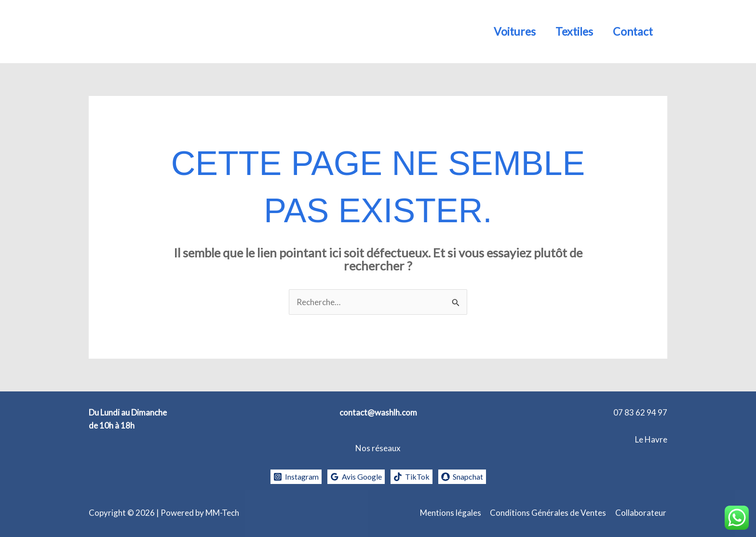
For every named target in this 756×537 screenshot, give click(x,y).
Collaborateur (642, 513)
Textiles (570, 31)
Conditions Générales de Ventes (550, 513)
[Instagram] (292, 477)
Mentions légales (453, 513)
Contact (631, 31)
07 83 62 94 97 (640, 412)
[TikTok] (414, 477)
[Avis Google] (356, 477)
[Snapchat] (466, 477)
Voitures (508, 31)
